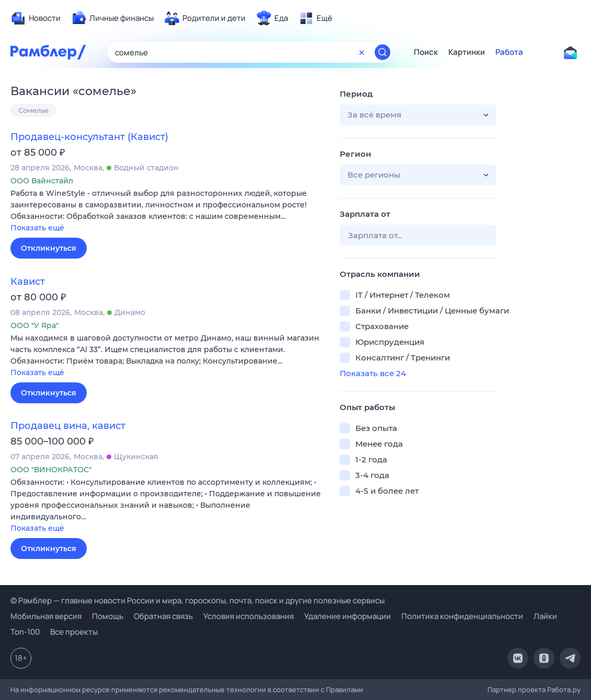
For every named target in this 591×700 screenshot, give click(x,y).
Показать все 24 (373, 373)
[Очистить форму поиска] (362, 52)
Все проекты (74, 632)
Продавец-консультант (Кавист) (89, 137)
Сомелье (33, 110)
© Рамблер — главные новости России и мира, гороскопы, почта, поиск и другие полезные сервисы (198, 600)
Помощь (108, 616)
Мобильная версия (46, 616)
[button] (167, 211)
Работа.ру (564, 690)
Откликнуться (49, 248)
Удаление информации (347, 616)
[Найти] (383, 52)
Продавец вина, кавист (68, 426)
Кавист (28, 282)
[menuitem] (36, 18)
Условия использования (248, 616)
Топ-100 (25, 632)
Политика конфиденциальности (462, 616)
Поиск (426, 52)
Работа (509, 52)
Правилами (345, 690)
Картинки (467, 52)
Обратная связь (163, 616)
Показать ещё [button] (37, 228)
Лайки (545, 616)
